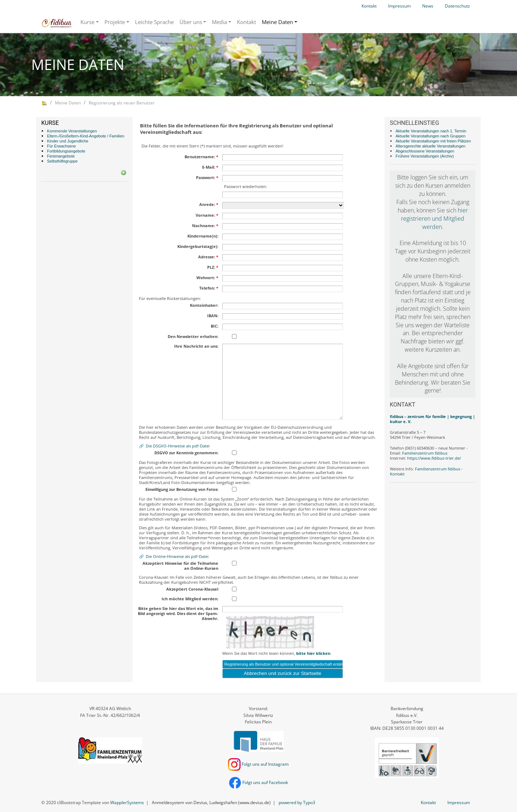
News (428, 6)
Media (219, 22)
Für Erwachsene (61, 146)
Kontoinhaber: (204, 305)
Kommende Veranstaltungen (72, 131)
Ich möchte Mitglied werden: (190, 599)
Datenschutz (457, 6)
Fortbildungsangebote (66, 151)
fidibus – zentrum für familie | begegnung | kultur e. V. (432, 419)
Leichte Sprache (154, 22)
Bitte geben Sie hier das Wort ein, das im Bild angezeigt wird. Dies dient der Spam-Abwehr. (178, 614)
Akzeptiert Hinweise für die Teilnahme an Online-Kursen (180, 566)
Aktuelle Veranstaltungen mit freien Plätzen (433, 141)
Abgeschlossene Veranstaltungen (425, 151)
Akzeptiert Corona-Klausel (192, 589)
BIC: (215, 326)
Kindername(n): (203, 236)
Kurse (87, 22)
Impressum (399, 6)
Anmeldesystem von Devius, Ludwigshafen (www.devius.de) (211, 802)
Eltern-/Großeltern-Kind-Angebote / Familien (86, 136)
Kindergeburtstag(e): (198, 247)
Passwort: (207, 178)
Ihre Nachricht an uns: (196, 346)
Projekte (115, 22)
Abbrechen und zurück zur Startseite (283, 673)
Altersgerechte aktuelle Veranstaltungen (430, 146)
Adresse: (208, 257)
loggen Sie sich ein (434, 177)
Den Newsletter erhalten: (193, 337)
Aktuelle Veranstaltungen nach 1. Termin (431, 131)
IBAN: (213, 316)
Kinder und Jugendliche (68, 141)
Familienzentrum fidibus (425, 453)
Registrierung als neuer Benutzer (122, 103)
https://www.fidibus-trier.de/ (434, 458)
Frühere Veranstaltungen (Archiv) (425, 156)
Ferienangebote (61, 156)
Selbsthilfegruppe (62, 161)
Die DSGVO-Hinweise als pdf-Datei (178, 446)
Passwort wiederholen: (246, 187)
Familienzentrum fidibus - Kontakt (426, 471)
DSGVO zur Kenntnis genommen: (186, 453)
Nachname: (205, 226)
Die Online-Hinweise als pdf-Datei (177, 556)
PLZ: (213, 267)
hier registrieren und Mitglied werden (434, 219)
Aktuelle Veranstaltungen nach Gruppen (430, 136)
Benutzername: (201, 157)
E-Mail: (210, 167)
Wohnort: (207, 278)
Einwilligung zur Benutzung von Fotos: (182, 489)
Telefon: (209, 288)
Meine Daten (277, 22)
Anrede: (209, 205)
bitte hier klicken (313, 653)
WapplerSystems (127, 802)
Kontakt (369, 6)
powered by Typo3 (297, 802)
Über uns (191, 22)
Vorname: (207, 215)
